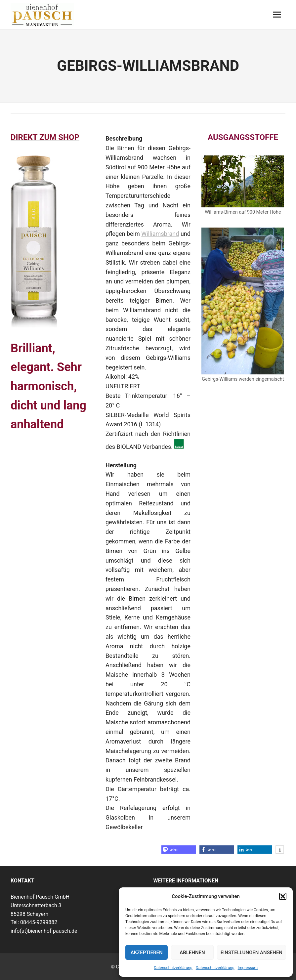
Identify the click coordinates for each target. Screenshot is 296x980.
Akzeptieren (147, 953)
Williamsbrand (160, 234)
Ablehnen (192, 953)
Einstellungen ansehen (252, 953)
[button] (283, 896)
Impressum (248, 968)
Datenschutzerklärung (173, 968)
